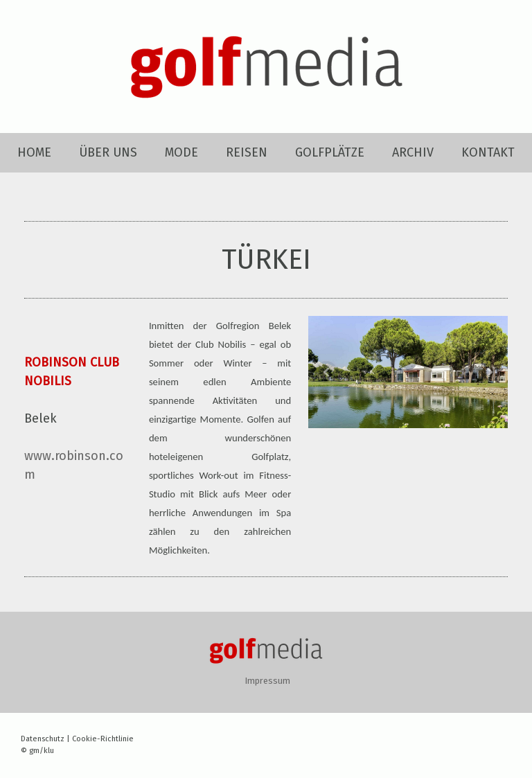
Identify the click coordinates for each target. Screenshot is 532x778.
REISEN (247, 152)
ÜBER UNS (108, 152)
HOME (34, 152)
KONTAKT (488, 152)
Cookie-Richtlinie (103, 739)
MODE (181, 152)
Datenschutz (43, 739)
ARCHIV (413, 152)
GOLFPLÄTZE (330, 152)
